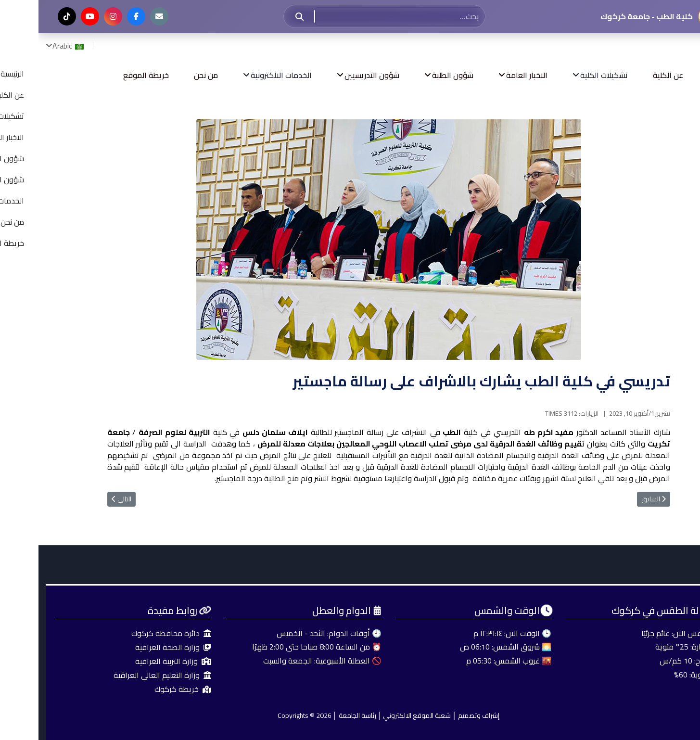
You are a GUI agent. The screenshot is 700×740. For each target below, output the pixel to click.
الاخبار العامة (488, 75)
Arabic (31, 46)
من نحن (167, 75)
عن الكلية (630, 75)
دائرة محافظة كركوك (133, 633)
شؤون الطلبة (414, 75)
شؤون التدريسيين (333, 75)
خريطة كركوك (144, 689)
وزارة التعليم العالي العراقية (124, 675)
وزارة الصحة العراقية (135, 647)
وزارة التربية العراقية (135, 661)
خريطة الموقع (108, 75)
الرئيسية (682, 75)
